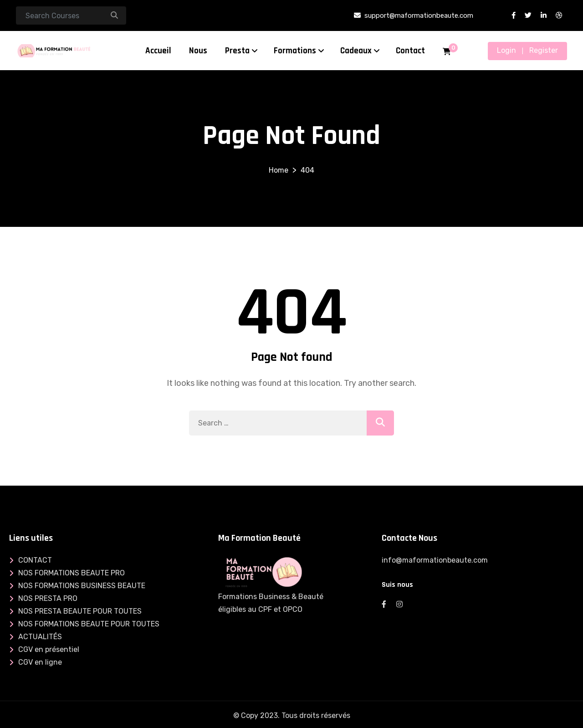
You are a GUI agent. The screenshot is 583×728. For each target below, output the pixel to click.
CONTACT (35, 560)
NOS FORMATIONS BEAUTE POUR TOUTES (89, 624)
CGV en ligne (40, 662)
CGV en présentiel (49, 649)
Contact (410, 51)
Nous (198, 51)
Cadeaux (356, 51)
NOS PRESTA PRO (48, 598)
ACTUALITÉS (40, 637)
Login (506, 50)
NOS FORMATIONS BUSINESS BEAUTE (82, 586)
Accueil (158, 51)
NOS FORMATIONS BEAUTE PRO (72, 573)
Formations (295, 51)
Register (544, 50)
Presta (237, 51)
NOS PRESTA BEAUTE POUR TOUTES (80, 611)
